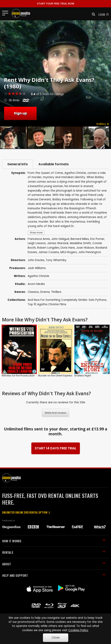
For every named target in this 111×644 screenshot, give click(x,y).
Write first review (55, 413)
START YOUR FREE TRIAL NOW (56, 4)
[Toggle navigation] (6, 13)
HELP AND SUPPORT (54, 575)
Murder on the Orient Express (55, 375)
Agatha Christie (38, 276)
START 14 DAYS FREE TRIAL (56, 448)
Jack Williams (37, 268)
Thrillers (56, 292)
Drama (45, 292)
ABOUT (54, 564)
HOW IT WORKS (54, 541)
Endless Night (83, 375)
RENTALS (54, 552)
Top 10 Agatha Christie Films (47, 304)
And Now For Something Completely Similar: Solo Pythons (67, 300)
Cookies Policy (78, 630)
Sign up (20, 113)
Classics (33, 292)
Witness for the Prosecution (18, 375)
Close (56, 638)
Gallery (103, 124)
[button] (92, 14)
